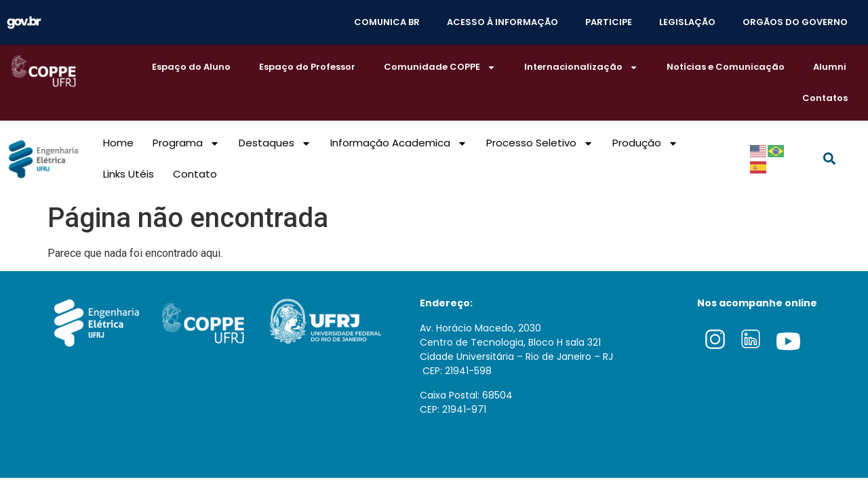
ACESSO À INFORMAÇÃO (502, 22)
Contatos (825, 98)
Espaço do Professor (307, 67)
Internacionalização (581, 67)
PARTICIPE (609, 22)
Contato (195, 174)
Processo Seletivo (540, 143)
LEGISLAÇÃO (687, 22)
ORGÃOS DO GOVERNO (795, 22)
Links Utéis (129, 174)
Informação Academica (399, 143)
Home (118, 143)
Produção (645, 143)
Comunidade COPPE (440, 67)
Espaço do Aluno (191, 67)
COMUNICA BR (387, 22)
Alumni (830, 67)
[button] (829, 159)
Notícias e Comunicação (726, 67)
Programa (186, 143)
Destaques (275, 143)
